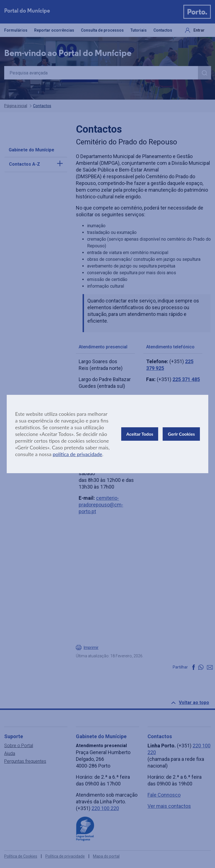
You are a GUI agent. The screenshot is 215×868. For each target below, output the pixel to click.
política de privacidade (77, 454)
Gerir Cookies (181, 434)
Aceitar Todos (140, 434)
